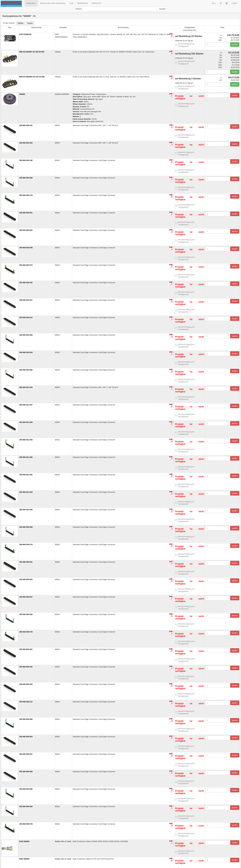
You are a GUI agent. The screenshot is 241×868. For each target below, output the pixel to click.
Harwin (58, 52)
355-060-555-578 (26, 632)
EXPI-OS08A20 (25, 34)
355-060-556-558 (26, 789)
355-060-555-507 (26, 597)
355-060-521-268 (26, 457)
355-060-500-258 (26, 160)
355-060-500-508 (26, 248)
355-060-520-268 (26, 335)
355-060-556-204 (26, 684)
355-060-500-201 (26, 125)
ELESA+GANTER (62, 94)
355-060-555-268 (26, 527)
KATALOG (31, 3)
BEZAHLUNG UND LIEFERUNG (53, 3)
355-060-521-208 (26, 422)
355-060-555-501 (26, 562)
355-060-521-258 (26, 440)
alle (189, 30)
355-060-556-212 (26, 702)
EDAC (58, 125)
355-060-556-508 (26, 772)
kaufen (235, 45)
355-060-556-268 (26, 719)
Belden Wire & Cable (63, 841)
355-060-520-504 (26, 352)
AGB (71, 3)
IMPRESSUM (82, 3)
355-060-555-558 (26, 614)
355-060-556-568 (26, 806)
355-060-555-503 (26, 579)
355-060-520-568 (26, 370)
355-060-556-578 (26, 824)
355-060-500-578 (26, 265)
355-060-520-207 (26, 300)
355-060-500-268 (26, 178)
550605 (22, 94)
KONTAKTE (96, 3)
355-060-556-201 (26, 649)
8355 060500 (24, 859)
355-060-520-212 (26, 317)
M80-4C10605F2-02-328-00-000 (32, 52)
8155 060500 (24, 841)
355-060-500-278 (26, 195)
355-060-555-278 (26, 545)
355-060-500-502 (26, 230)
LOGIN (234, 3)
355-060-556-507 (26, 754)
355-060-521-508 (26, 510)
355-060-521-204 (26, 387)
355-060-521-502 (26, 475)
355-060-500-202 (26, 143)
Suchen (162, 9)
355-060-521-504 (26, 492)
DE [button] (214, 3)
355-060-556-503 (26, 737)
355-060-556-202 (26, 667)
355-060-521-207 (26, 405)
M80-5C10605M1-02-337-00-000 (32, 77)
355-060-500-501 (26, 213)
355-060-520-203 (26, 283)
